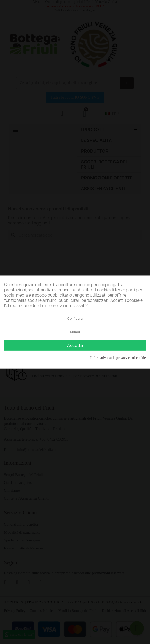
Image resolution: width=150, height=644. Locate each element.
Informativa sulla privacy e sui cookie (118, 358)
